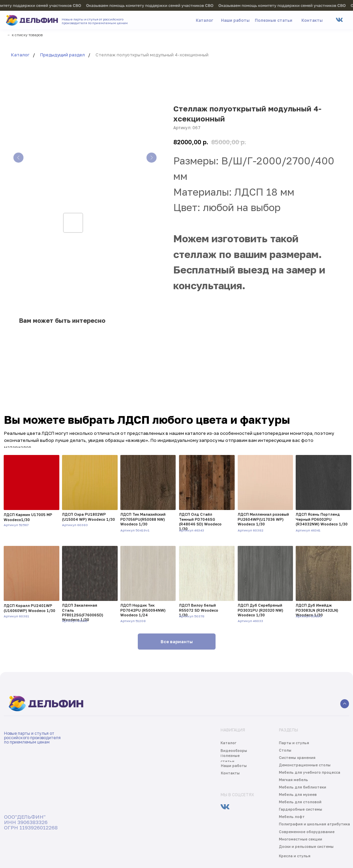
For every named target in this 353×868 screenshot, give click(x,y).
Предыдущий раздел (63, 55)
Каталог (20, 55)
